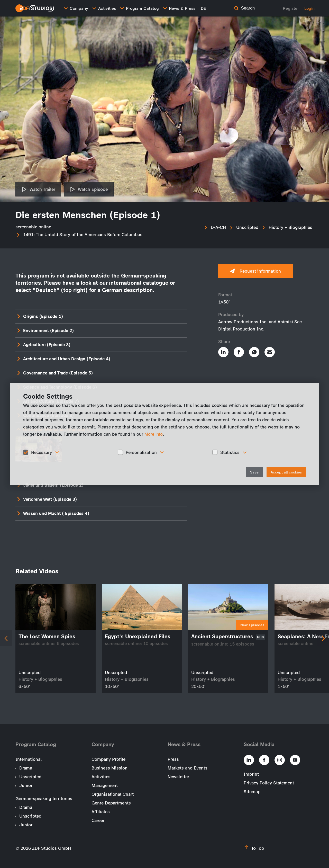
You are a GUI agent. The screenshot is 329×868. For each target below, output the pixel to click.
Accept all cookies (286, 472)
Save (254, 472)
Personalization (141, 452)
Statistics (230, 452)
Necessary (42, 452)
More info (154, 434)
